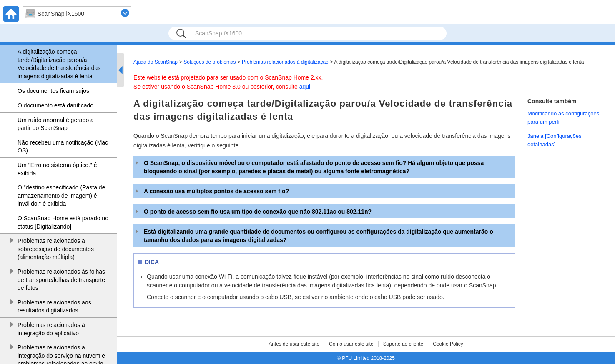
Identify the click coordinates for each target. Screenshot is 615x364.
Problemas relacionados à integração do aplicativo (51, 329)
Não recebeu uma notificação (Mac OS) (63, 147)
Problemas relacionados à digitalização (285, 62)
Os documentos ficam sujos (53, 91)
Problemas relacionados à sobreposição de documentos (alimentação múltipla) (56, 249)
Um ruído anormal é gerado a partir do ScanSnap (56, 124)
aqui (305, 87)
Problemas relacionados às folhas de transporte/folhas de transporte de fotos (61, 280)
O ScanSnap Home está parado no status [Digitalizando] (63, 222)
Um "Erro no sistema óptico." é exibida (57, 169)
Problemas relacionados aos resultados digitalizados (54, 307)
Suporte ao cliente (403, 344)
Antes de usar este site (294, 344)
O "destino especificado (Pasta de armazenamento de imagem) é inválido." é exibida (61, 196)
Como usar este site (351, 344)
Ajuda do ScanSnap (156, 62)
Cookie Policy (448, 344)
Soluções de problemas (210, 62)
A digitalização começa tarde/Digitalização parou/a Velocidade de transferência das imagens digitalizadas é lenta (59, 64)
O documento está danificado (55, 105)
